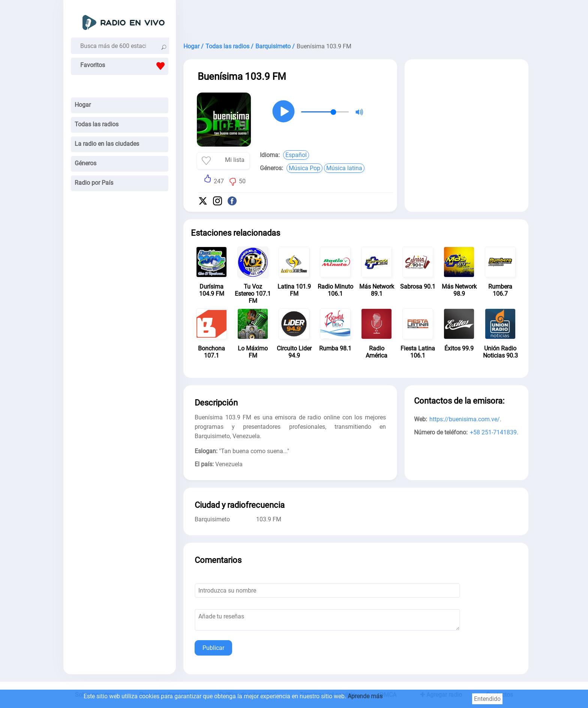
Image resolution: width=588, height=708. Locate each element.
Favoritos (124, 66)
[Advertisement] (356, 19)
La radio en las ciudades (107, 144)
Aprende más (365, 696)
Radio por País (94, 183)
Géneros (85, 163)
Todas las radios (97, 124)
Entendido (487, 699)
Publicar (213, 648)
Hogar (83, 105)
